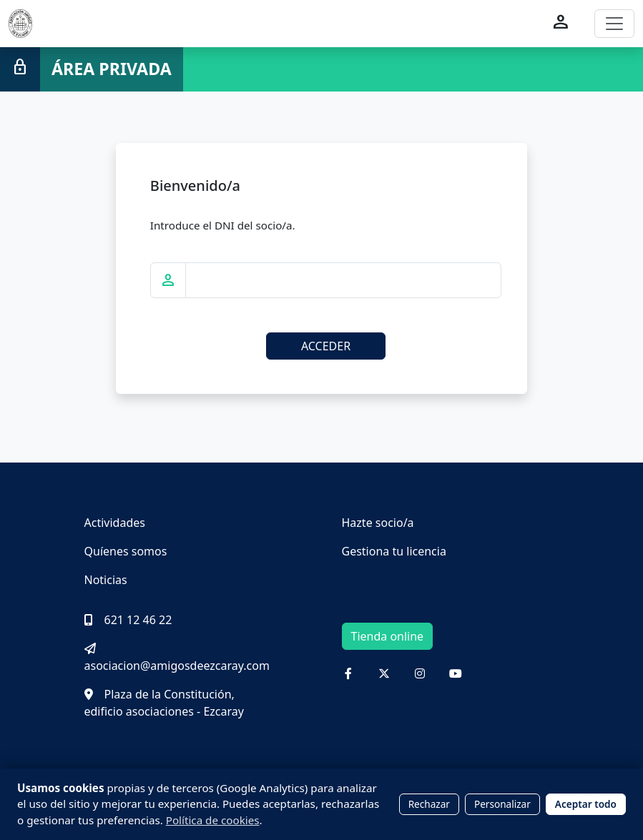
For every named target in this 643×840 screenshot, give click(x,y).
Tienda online (388, 636)
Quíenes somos (126, 551)
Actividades (115, 523)
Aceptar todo (586, 804)
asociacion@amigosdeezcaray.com (177, 658)
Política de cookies (213, 820)
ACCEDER (326, 346)
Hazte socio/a (378, 523)
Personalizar (502, 804)
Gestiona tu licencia (394, 551)
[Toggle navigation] (614, 24)
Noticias (106, 580)
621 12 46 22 (128, 620)
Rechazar (429, 804)
